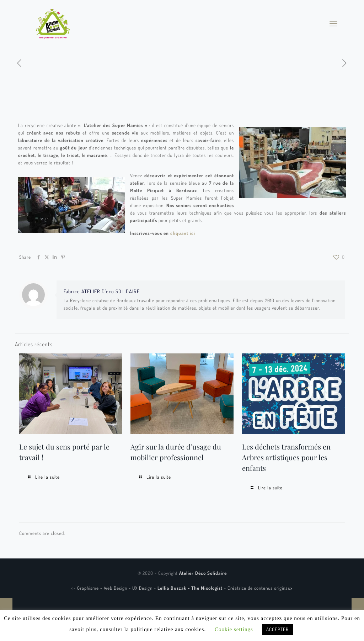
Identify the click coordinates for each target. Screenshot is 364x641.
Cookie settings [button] (234, 629)
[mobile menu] (333, 23)
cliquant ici (183, 233)
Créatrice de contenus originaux (260, 588)
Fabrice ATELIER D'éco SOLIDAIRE (102, 291)
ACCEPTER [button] (277, 629)
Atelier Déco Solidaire (203, 573)
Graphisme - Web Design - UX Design (116, 588)
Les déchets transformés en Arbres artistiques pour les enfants (286, 457)
